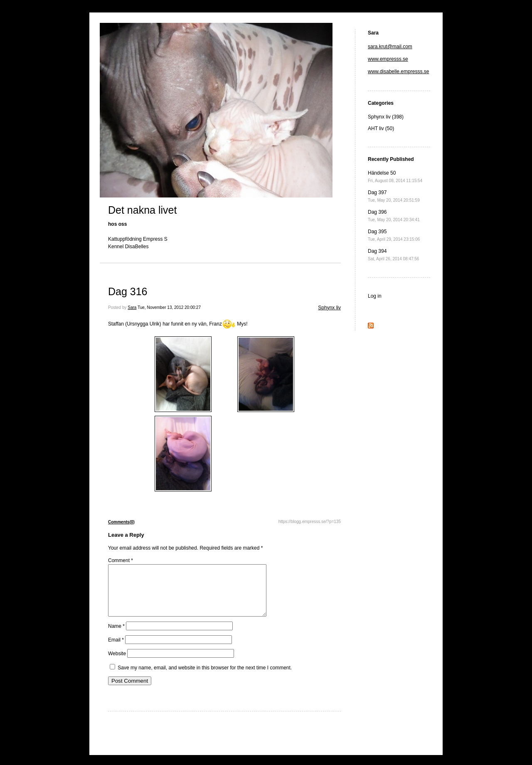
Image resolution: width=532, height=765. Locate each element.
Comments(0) (121, 522)
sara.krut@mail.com (390, 47)
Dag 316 (128, 291)
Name (116, 636)
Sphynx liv (329, 308)
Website (117, 664)
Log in (375, 296)
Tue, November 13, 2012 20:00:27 (169, 307)
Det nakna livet (142, 210)
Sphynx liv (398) (386, 117)
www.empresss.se (388, 59)
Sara (132, 307)
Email (116, 650)
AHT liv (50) (381, 128)
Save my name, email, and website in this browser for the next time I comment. (205, 678)
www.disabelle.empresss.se (398, 72)
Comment (121, 560)
